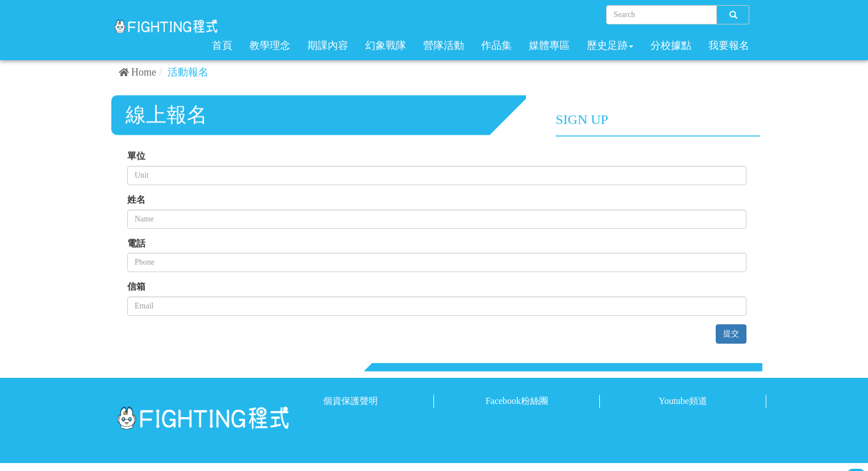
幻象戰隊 (386, 45)
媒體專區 (549, 45)
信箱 (136, 288)
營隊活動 (444, 45)
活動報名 (188, 72)
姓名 (136, 200)
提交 (731, 334)
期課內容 (328, 45)
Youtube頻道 (683, 401)
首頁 (222, 45)
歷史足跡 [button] (610, 45)
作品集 (496, 45)
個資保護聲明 (350, 401)
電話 (136, 244)
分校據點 (671, 45)
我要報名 (729, 45)
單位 (136, 157)
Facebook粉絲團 (517, 401)
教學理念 (270, 45)
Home (144, 72)
